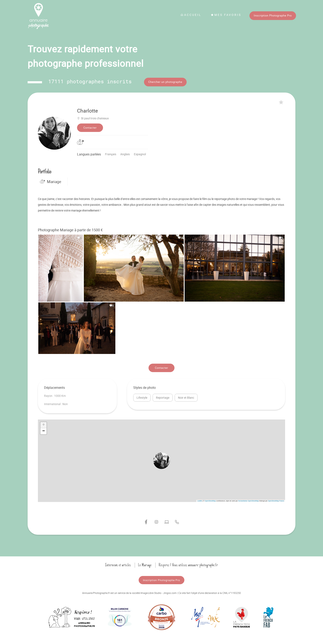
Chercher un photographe (165, 82)
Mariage (51, 181)
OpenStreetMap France (276, 500)
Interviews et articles (118, 564)
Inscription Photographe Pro (273, 15)
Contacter (90, 127)
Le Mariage (145, 564)
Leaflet (200, 500)
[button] (161, 460)
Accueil (191, 15)
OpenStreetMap (210, 500)
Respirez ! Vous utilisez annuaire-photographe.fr (188, 564)
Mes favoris (226, 15)
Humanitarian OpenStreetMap (248, 500)
